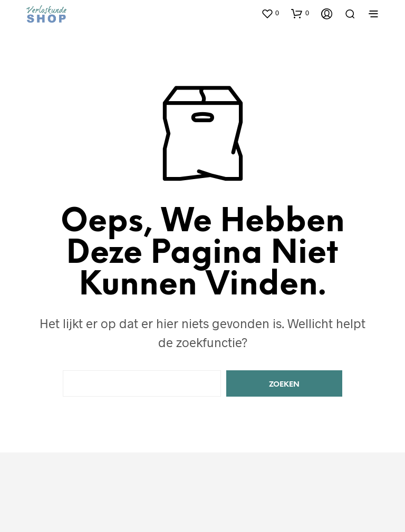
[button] (270, 13)
